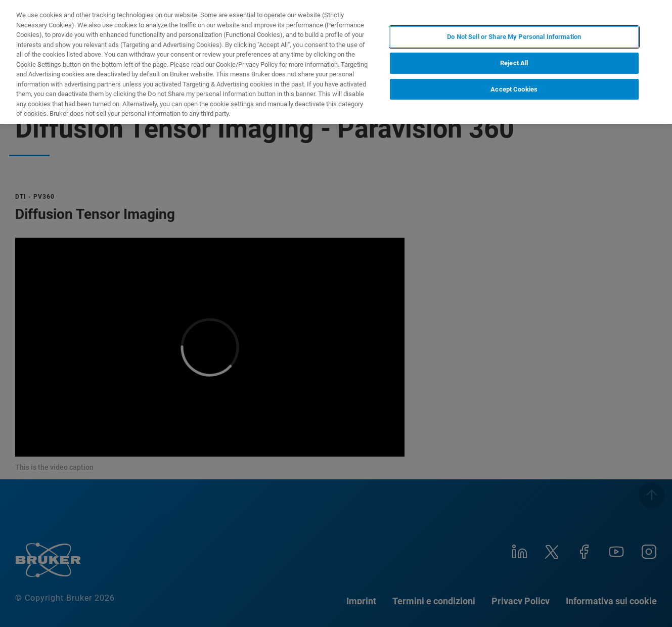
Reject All (514, 63)
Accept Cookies (514, 89)
